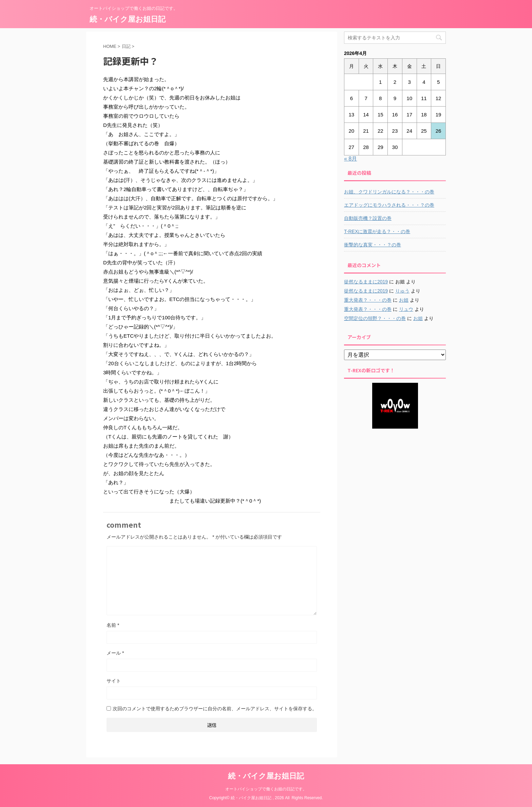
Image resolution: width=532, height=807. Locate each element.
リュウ (406, 309)
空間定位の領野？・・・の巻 (375, 318)
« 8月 (350, 159)
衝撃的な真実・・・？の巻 (373, 245)
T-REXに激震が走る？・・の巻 (377, 231)
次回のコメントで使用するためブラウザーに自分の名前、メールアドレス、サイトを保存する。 (215, 709)
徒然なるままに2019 (366, 282)
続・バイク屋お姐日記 (128, 19)
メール (115, 653)
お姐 (404, 300)
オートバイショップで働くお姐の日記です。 (266, 789)
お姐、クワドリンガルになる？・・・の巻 (389, 192)
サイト (114, 681)
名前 (113, 625)
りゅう (402, 291)
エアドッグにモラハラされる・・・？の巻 (389, 205)
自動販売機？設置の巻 (368, 218)
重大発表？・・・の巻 (368, 300)
